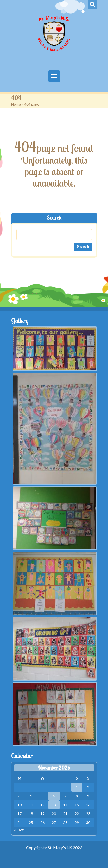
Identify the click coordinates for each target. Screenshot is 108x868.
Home (16, 104)
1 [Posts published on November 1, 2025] (77, 787)
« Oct (19, 830)
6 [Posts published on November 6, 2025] (54, 796)
